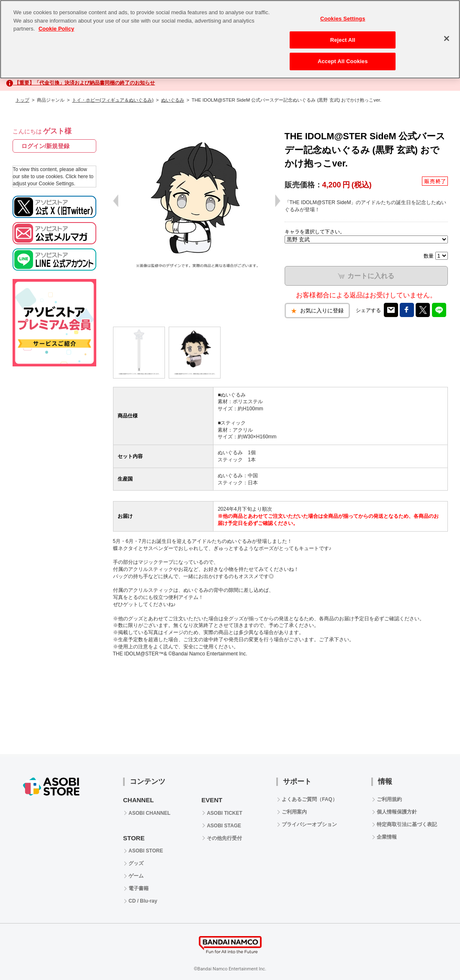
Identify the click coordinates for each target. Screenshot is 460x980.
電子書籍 (139, 888)
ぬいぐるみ (173, 100)
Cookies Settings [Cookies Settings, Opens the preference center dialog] (343, 19)
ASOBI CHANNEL (149, 813)
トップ (22, 100)
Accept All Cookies (343, 61)
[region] (230, 39)
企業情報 (387, 837)
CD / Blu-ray (143, 901)
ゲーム (136, 876)
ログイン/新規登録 (46, 146)
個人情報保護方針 (397, 812)
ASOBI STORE (146, 851)
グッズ (136, 863)
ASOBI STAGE (224, 826)
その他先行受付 (224, 838)
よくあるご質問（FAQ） (310, 799)
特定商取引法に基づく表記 (407, 824)
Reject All (343, 40)
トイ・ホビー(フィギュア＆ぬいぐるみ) (113, 100)
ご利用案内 (294, 812)
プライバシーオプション (309, 824)
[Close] (447, 38)
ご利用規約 (389, 799)
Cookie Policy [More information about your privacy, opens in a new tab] (56, 29)
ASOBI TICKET (225, 813)
